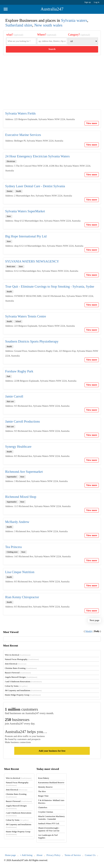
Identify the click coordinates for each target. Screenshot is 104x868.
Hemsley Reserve (45, 787)
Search (52, 49)
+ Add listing (26, 855)
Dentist (10, 191)
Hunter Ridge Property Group (23, 695)
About (39, 855)
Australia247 (52, 9)
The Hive (42, 791)
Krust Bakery (44, 778)
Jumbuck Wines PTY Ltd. (49, 823)
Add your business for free (52, 751)
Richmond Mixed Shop (21, 497)
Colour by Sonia (16, 686)
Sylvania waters (74, 20)
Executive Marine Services (23, 135)
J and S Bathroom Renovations (23, 681)
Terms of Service (73, 855)
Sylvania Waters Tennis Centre (26, 316)
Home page (10, 855)
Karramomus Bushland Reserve (51, 782)
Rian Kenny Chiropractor (22, 597)
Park (9, 376)
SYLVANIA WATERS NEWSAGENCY (32, 261)
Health (19, 191)
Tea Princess (14, 547)
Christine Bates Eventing (21, 668)
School (18, 321)
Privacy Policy (54, 855)
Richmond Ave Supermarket (24, 472)
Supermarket (12, 477)
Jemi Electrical (16, 664)
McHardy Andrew (17, 522)
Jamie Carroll (14, 396)
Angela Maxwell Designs (21, 677)
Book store (11, 266)
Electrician (11, 161)
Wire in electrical (18, 655)
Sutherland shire (19, 25)
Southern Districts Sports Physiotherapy (32, 341)
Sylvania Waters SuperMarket (25, 211)
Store (9, 216)
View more (92, 123)
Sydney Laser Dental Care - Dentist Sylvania (35, 186)
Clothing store (12, 552)
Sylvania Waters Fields (20, 113)
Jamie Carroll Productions (23, 421)
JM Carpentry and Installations (23, 690)
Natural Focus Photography (22, 659)
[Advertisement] (52, 85)
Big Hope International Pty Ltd (26, 236)
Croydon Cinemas (46, 812)
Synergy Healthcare (18, 447)
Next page (94, 620)
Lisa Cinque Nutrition (20, 572)
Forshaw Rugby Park (19, 371)
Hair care (10, 401)
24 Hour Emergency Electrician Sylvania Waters (37, 156)
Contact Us (90, 855)
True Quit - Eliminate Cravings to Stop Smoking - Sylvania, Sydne (50, 286)
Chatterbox (43, 807)
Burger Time (43, 796)
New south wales (48, 25)
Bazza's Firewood (18, 673)
